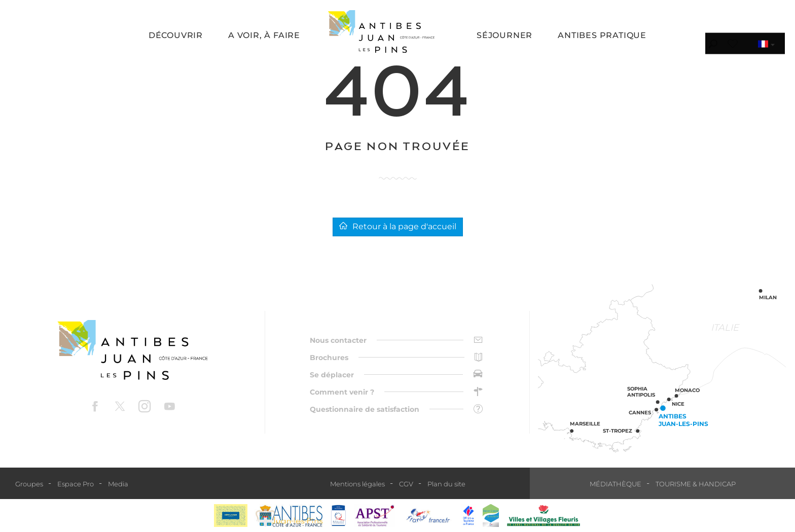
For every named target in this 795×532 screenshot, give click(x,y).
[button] (176, 36)
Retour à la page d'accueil (398, 226)
